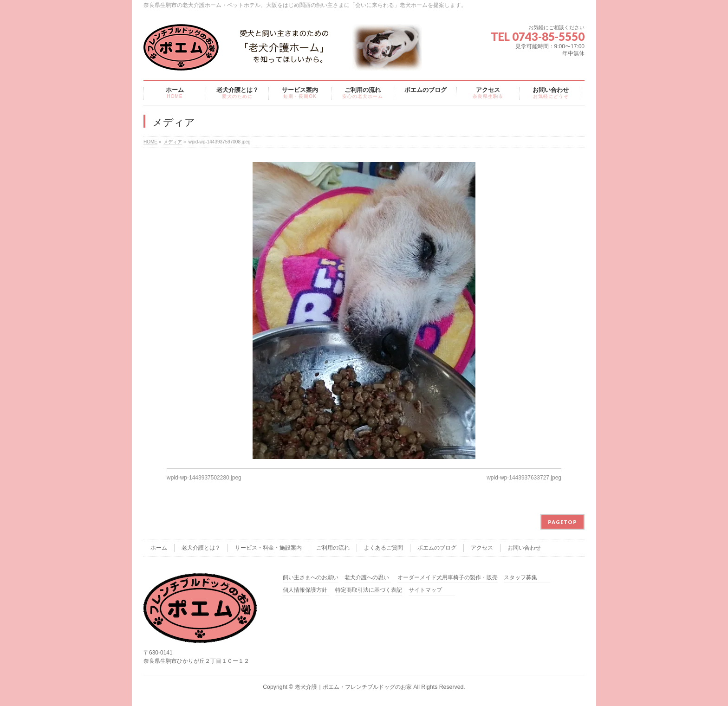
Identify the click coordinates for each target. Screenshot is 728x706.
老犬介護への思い (367, 578)
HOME (150, 142)
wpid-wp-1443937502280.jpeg (204, 478)
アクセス (482, 548)
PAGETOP (562, 522)
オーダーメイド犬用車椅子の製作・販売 (448, 578)
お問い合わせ (524, 548)
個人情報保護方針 (305, 590)
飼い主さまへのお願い (311, 578)
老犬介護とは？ (201, 548)
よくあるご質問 (383, 548)
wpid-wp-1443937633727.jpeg (524, 478)
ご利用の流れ (333, 548)
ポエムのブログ (437, 548)
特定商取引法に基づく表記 (369, 590)
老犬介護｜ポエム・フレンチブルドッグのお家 (353, 687)
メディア (173, 142)
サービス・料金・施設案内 (268, 548)
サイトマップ (425, 590)
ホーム (159, 548)
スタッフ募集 (520, 578)
